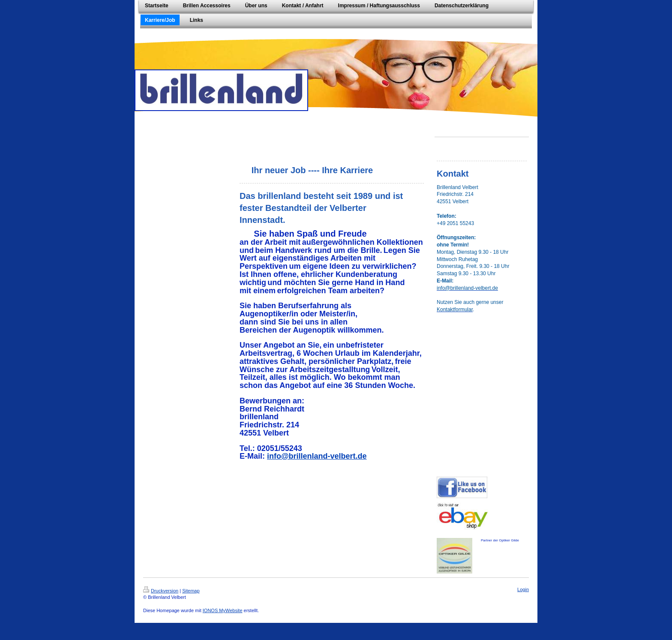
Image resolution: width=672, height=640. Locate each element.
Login (523, 589)
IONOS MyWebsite (223, 610)
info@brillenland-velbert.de (317, 456)
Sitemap (191, 591)
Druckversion (161, 591)
